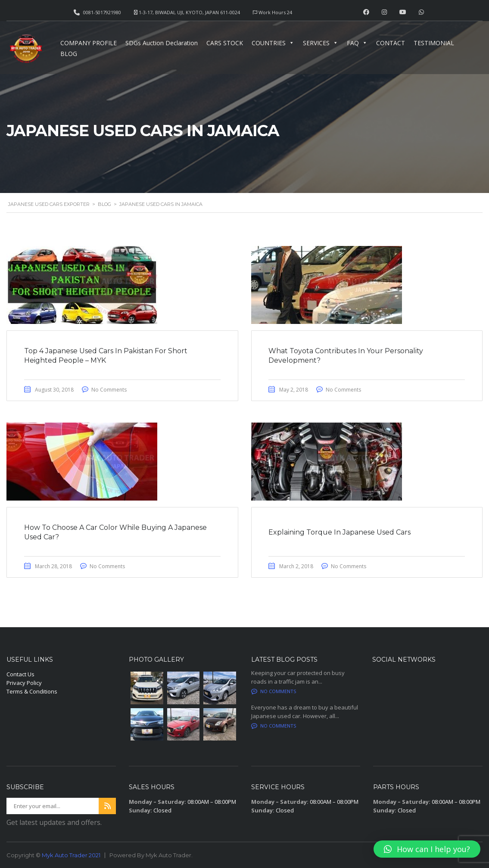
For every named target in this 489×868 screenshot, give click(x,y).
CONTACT (391, 43)
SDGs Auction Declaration (162, 43)
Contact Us (20, 674)
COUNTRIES (273, 43)
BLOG (69, 54)
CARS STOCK (225, 43)
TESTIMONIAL (434, 43)
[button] (427, 849)
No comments (274, 691)
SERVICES (321, 43)
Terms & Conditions (32, 691)
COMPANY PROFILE (89, 43)
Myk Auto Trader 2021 (71, 855)
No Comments (109, 390)
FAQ (357, 43)
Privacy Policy (24, 683)
